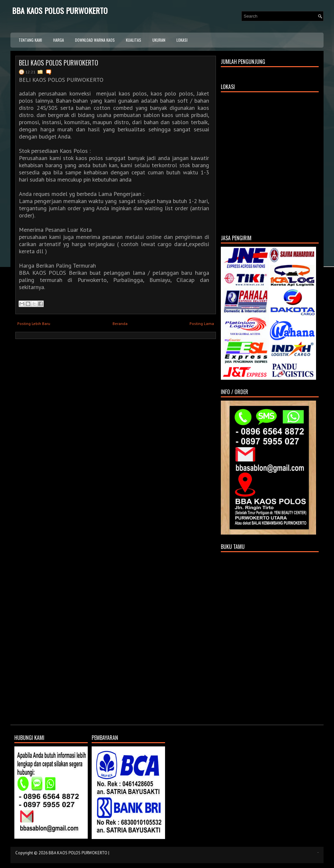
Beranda (120, 324)
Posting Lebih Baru (34, 324)
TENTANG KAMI (30, 40)
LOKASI (182, 40)
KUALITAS (134, 40)
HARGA (59, 40)
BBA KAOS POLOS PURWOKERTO (60, 10)
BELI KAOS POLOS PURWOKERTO (59, 63)
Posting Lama (202, 324)
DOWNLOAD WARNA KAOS (95, 40)
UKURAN (159, 40)
